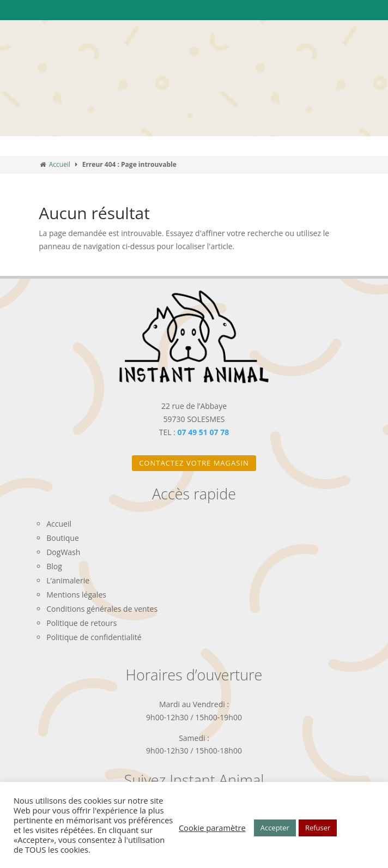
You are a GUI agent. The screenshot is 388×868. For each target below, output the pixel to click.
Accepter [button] (275, 828)
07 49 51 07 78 (204, 432)
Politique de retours (81, 623)
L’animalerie (68, 580)
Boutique (63, 538)
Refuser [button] (318, 828)
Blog (54, 566)
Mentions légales (76, 595)
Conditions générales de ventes (102, 609)
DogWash (63, 552)
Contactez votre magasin (194, 463)
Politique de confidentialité (94, 637)
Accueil (60, 164)
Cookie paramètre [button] (212, 828)
